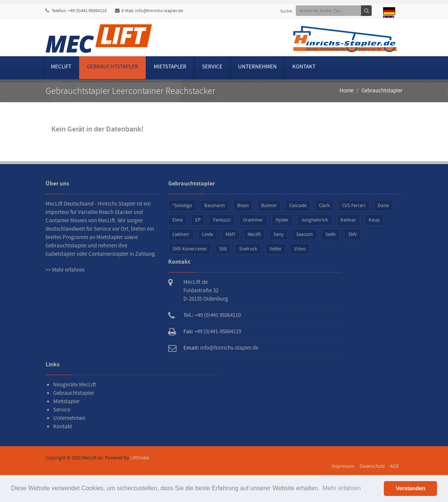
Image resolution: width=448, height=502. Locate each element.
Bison (243, 206)
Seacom (304, 234)
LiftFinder (140, 458)
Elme (177, 220)
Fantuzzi (222, 220)
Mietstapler (170, 67)
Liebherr (181, 234)
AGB (394, 466)
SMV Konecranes (189, 249)
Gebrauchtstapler (113, 67)
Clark (324, 206)
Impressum (343, 466)
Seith (330, 234)
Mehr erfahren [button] (342, 488)
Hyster (282, 220)
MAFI (230, 234)
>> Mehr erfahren (65, 270)
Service (212, 67)
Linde (207, 234)
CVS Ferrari (354, 206)
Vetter (276, 249)
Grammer (253, 220)
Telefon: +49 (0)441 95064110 (76, 11)
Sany (278, 234)
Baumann (215, 206)
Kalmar (348, 220)
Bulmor (269, 206)
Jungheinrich (315, 220)
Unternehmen (257, 67)
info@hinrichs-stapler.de (229, 348)
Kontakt (304, 67)
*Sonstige (182, 206)
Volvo (300, 249)
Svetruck (248, 249)
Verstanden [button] (410, 488)
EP (198, 220)
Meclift (254, 234)
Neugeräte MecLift (75, 385)
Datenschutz (372, 466)
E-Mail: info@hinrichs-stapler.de (149, 11)
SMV (353, 234)
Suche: (289, 11)
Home (346, 91)
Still (223, 249)
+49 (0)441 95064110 (218, 315)
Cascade (298, 206)
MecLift (61, 67)
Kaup (374, 220)
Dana (383, 206)
